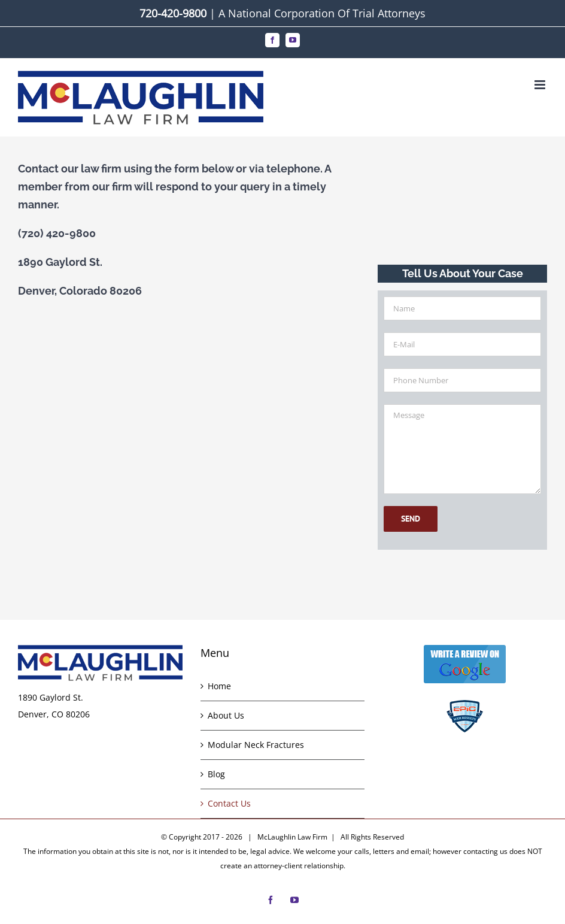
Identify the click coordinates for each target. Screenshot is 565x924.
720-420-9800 (173, 13)
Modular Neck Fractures (256, 745)
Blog (216, 774)
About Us (226, 715)
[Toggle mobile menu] (541, 85)
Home (219, 686)
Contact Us (229, 803)
